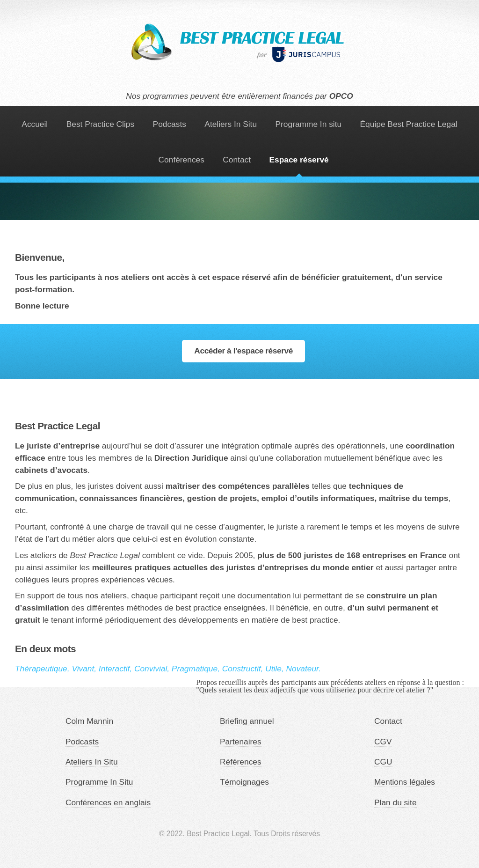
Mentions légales (405, 782)
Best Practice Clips (100, 124)
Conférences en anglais (108, 802)
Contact (237, 160)
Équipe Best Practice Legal (409, 124)
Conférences (181, 160)
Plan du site (396, 802)
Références (241, 762)
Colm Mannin (89, 721)
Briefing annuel (247, 721)
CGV (383, 742)
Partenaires (241, 742)
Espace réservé (299, 160)
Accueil (35, 124)
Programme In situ (309, 124)
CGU (383, 762)
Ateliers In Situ (231, 124)
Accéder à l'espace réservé (243, 351)
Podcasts (170, 124)
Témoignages (244, 782)
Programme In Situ (99, 782)
